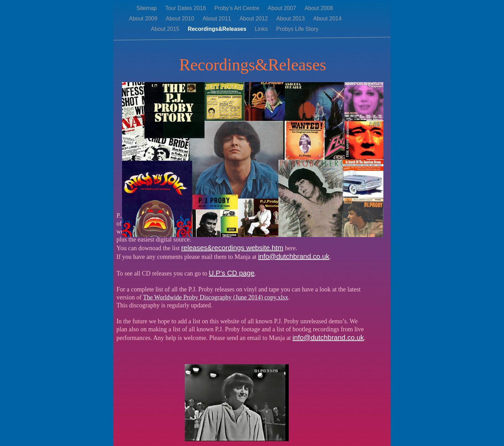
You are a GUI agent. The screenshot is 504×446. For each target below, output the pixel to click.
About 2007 (283, 8)
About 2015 (166, 29)
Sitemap (147, 8)
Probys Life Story (297, 29)
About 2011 (218, 19)
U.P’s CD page (232, 273)
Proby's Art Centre (238, 8)
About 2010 (181, 19)
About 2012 (254, 19)
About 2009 (144, 19)
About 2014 (327, 19)
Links (262, 29)
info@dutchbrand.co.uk (294, 256)
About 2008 (319, 8)
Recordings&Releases (218, 29)
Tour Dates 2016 (186, 8)
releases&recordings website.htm (232, 248)
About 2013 (291, 19)
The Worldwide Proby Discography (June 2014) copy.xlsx (216, 297)
